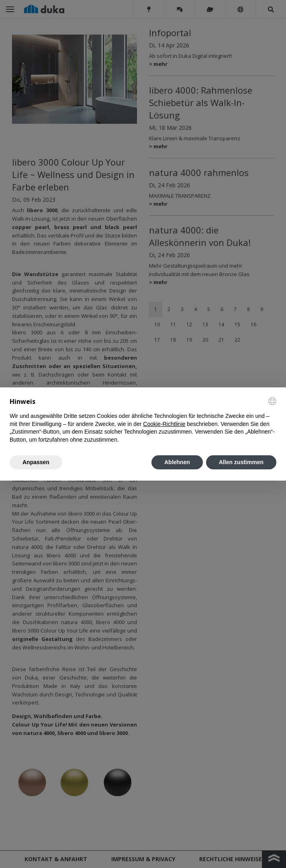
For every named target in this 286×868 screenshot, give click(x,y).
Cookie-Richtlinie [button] (164, 424)
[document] (143, 421)
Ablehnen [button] (177, 462)
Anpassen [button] (36, 462)
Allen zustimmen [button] (241, 462)
